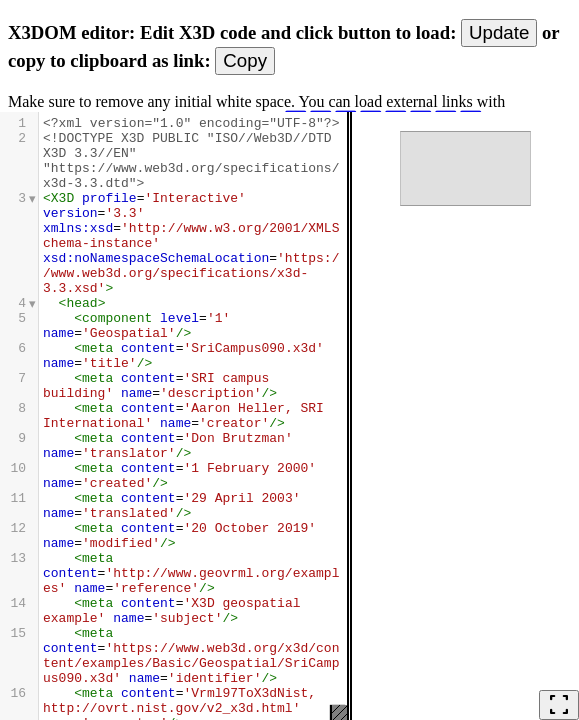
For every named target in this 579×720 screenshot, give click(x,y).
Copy (245, 60)
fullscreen (559, 705)
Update (499, 32)
